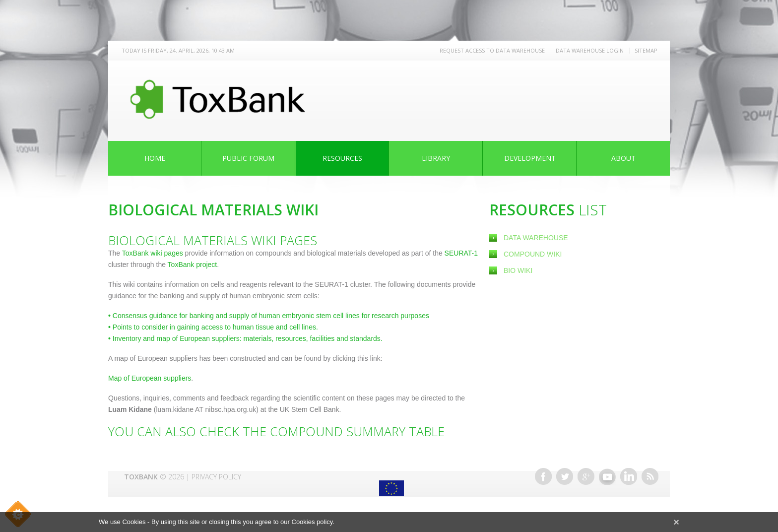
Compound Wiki (533, 254)
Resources (342, 158)
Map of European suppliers (150, 378)
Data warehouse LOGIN (590, 50)
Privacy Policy (216, 477)
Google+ (586, 476)
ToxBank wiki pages (153, 253)
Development (530, 158)
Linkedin (629, 476)
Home (155, 158)
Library (436, 158)
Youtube (607, 476)
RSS (650, 476)
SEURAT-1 (461, 253)
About (623, 158)
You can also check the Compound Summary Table (276, 431)
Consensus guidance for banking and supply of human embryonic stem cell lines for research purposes (269, 316)
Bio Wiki (518, 270)
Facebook (543, 476)
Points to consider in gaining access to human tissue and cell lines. (213, 327)
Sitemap (646, 50)
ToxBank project (191, 265)
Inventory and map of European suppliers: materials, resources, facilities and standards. (245, 338)
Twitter (565, 476)
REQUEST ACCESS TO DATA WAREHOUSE (492, 50)
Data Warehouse (536, 238)
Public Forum (248, 158)
